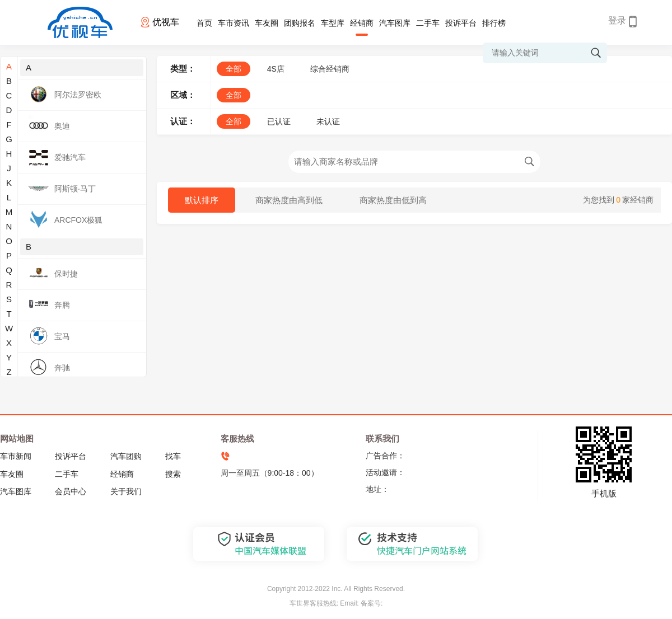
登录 (617, 20)
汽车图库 (395, 23)
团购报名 (300, 23)
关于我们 (126, 491)
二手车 (428, 23)
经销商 (362, 23)
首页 (204, 23)
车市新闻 (16, 456)
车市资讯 (234, 23)
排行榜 (494, 23)
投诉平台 (461, 23)
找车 (173, 456)
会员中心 (71, 491)
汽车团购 (126, 456)
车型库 (333, 23)
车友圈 (267, 23)
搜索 (173, 474)
